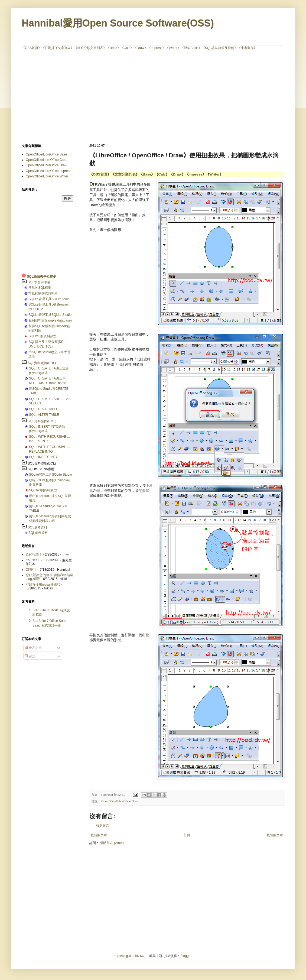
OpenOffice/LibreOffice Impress (48, 171)
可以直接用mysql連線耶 (43, 585)
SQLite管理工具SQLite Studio (50, 315)
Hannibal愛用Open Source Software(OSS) (118, 23)
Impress (157, 48)
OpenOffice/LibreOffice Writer (47, 176)
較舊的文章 (275, 835)
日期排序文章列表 (58, 48)
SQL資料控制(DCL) (42, 463)
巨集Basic (191, 48)
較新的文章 (99, 835)
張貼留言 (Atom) (112, 843)
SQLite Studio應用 (41, 469)
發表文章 (33, 648)
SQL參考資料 (37, 527)
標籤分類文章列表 (90, 48)
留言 (30, 656)
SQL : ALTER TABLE (44, 415)
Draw (141, 48)
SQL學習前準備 (39, 282)
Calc (127, 48)
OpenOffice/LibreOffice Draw (120, 801)
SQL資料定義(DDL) (42, 363)
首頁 (187, 835)
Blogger (186, 956)
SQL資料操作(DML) (42, 421)
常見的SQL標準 (40, 288)
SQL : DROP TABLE (44, 409)
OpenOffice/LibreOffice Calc (46, 160)
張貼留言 (103, 826)
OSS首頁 (32, 48)
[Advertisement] (115, 96)
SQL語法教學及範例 (220, 48)
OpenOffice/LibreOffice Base (46, 154)
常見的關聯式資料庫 (43, 293)
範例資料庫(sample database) (50, 320)
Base (113, 48)
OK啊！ (31, 570)
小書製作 (247, 48)
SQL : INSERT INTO (44, 457)
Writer (173, 48)
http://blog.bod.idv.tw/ (129, 956)
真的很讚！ (34, 554)
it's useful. (33, 560)
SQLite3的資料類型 (42, 336)
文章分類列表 (125, 174)
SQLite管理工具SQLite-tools (49, 299)
